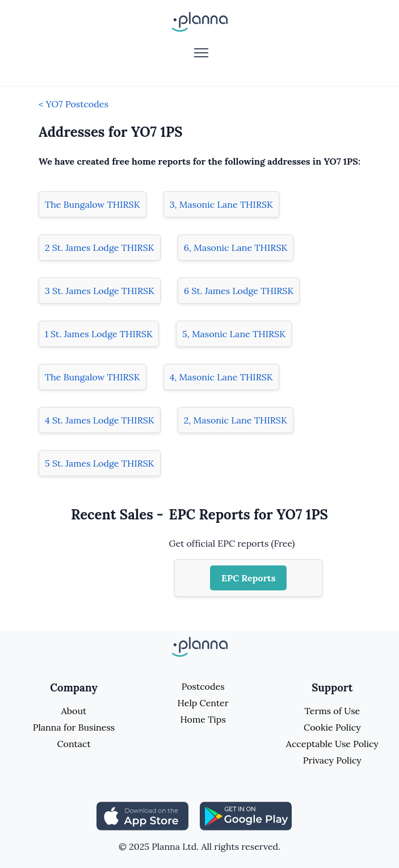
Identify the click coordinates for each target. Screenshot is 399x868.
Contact (73, 744)
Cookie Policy (332, 727)
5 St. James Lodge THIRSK (100, 463)
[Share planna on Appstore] (142, 815)
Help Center (203, 703)
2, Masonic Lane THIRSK (236, 420)
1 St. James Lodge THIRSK (99, 334)
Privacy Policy (332, 760)
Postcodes (203, 686)
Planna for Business (74, 727)
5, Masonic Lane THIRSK (234, 334)
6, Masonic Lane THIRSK (236, 248)
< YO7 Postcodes (73, 104)
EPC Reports (249, 578)
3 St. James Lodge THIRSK (100, 291)
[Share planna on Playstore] (246, 815)
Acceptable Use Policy (332, 744)
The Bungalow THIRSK (93, 204)
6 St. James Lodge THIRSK (239, 291)
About (74, 711)
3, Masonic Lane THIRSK (221, 204)
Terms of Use (332, 711)
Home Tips (203, 719)
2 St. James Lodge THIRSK (100, 248)
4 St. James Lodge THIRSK (100, 420)
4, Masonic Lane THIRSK (221, 377)
